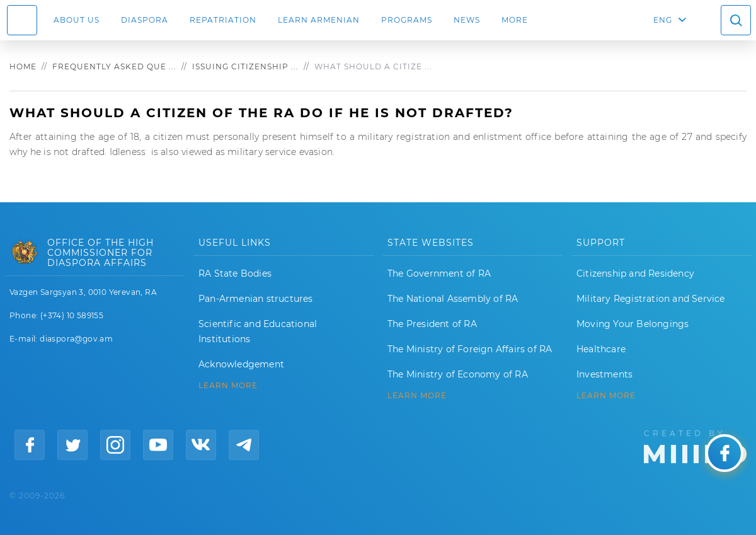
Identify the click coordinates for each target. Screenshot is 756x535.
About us (77, 20)
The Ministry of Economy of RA (458, 374)
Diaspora (145, 20)
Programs (407, 20)
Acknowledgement (241, 364)
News (467, 20)
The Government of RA (439, 273)
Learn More (606, 396)
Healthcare (601, 349)
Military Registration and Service (651, 299)
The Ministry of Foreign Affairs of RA (470, 349)
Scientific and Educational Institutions (258, 331)
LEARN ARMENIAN (319, 20)
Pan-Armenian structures (256, 299)
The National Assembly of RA (453, 299)
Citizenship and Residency (635, 273)
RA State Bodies (235, 273)
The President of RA (432, 324)
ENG (663, 20)
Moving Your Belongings (633, 324)
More (515, 20)
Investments (604, 374)
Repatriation (223, 20)
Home (23, 66)
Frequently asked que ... (114, 66)
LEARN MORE (228, 386)
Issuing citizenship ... (245, 66)
